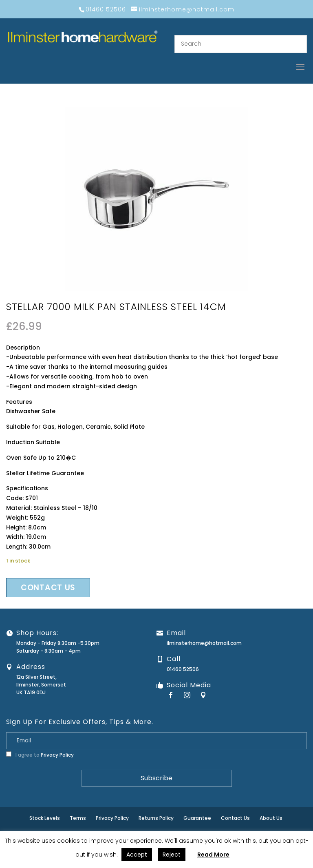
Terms (78, 818)
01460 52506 (183, 669)
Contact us (48, 588)
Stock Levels (45, 818)
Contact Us (235, 818)
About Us (271, 818)
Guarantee (197, 818)
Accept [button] (137, 855)
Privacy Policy (57, 755)
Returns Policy (156, 818)
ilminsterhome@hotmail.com (204, 643)
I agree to (40, 755)
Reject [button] (172, 855)
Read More (213, 855)
